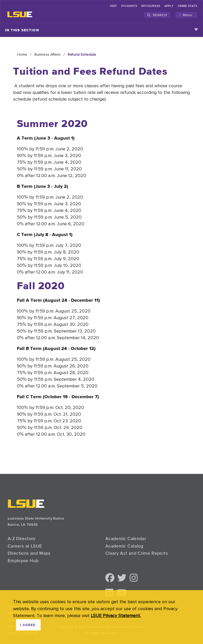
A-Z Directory (22, 539)
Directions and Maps (29, 553)
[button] (110, 578)
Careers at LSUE (25, 546)
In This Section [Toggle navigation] (101, 30)
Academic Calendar (126, 539)
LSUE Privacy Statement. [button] (116, 615)
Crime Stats (187, 6)
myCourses (151, 6)
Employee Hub (23, 561)
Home (22, 54)
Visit (113, 6)
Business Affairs (47, 54)
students (129, 6)
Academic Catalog (124, 546)
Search (157, 15)
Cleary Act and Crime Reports (137, 553)
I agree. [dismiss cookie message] (28, 625)
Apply (169, 6)
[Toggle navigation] (186, 15)
